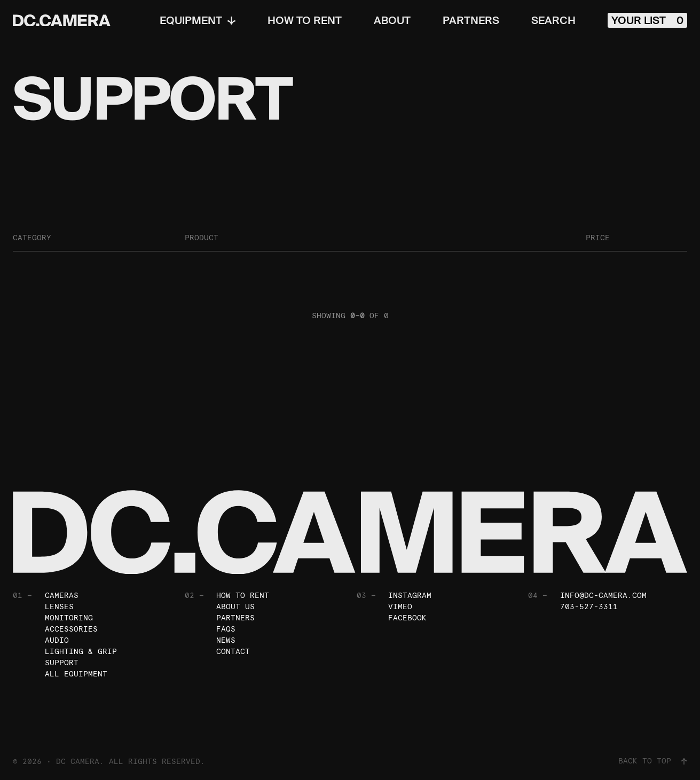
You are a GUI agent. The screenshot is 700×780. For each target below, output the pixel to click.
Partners (471, 20)
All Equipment (76, 674)
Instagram (410, 595)
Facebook (407, 618)
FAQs (226, 629)
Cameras (62, 595)
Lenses (59, 606)
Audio (57, 640)
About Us (235, 606)
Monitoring (69, 618)
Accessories (71, 629)
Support (62, 663)
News (226, 640)
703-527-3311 (589, 606)
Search (553, 20)
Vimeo (400, 606)
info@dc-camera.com (603, 595)
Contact (233, 651)
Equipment (198, 20)
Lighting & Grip (81, 651)
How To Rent (305, 20)
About (392, 20)
